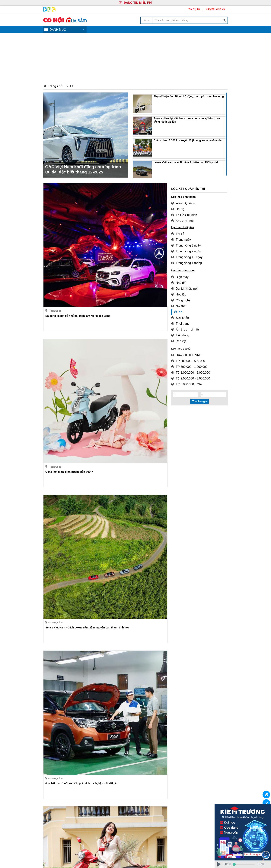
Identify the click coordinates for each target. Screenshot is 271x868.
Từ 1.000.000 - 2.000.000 (188, 358)
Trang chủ (54, 86)
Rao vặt (178, 329)
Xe (70, 86)
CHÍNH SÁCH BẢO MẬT (134, 793)
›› (79, 779)
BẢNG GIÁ (204, 793)
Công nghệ (180, 292)
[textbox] (190, 20)
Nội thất (178, 297)
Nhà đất (178, 276)
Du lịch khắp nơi (183, 282)
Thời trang (179, 313)
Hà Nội (177, 208)
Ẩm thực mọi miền (184, 318)
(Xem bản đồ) (208, 819)
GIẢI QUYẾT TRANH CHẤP (173, 793)
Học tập (178, 287)
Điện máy (179, 271)
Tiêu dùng (179, 324)
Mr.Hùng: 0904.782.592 (57, 840)
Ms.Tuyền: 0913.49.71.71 (88, 840)
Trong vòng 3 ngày (184, 242)
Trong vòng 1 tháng (185, 258)
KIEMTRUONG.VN (215, 9)
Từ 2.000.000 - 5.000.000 (188, 363)
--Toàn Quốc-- (182, 203)
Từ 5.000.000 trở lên (185, 369)
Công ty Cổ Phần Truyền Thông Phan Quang (163, 814)
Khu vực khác (181, 219)
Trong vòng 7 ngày (184, 247)
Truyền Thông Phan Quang (68, 860)
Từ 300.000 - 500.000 (186, 348)
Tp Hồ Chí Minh (183, 214)
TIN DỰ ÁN (194, 9)
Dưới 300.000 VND (185, 342)
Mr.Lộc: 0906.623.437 (56, 835)
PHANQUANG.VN (171, 861)
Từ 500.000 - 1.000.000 (187, 353)
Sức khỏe (179, 308)
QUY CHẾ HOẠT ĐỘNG (97, 793)
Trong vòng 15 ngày (185, 252)
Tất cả (177, 231)
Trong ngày (180, 237)
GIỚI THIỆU (68, 793)
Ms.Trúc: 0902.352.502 (85, 835)
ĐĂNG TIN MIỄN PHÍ (135, 3)
